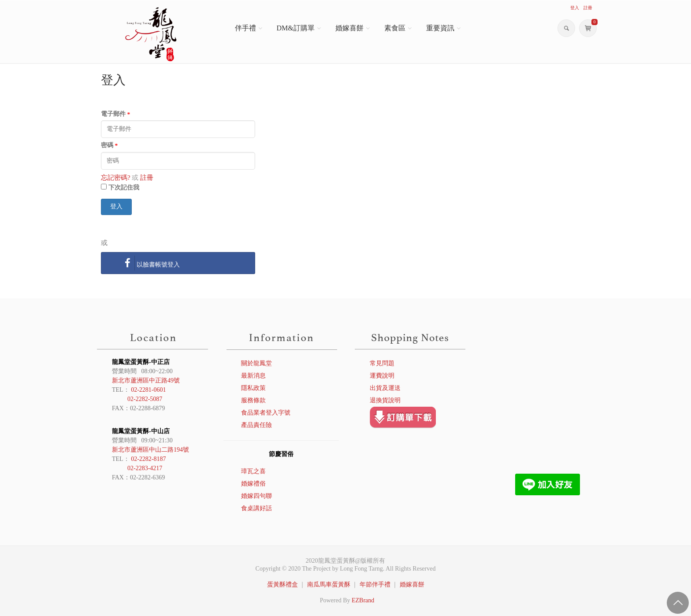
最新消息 (253, 376)
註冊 (147, 178)
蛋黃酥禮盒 (282, 584)
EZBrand (363, 600)
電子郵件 (115, 114)
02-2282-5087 (145, 399)
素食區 (395, 28)
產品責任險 (256, 425)
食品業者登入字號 (266, 413)
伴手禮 (245, 28)
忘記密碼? (116, 178)
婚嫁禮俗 (253, 484)
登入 (116, 206)
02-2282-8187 (148, 459)
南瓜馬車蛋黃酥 (329, 584)
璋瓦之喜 (253, 471)
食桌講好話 (256, 508)
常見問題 (382, 363)
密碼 (109, 145)
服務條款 (253, 400)
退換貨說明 (385, 400)
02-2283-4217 (145, 468)
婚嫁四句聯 (256, 496)
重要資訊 (440, 28)
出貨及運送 (385, 388)
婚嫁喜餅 (349, 28)
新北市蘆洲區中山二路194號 (150, 450)
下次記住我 (124, 187)
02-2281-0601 (148, 390)
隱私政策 (253, 388)
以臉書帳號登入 (150, 263)
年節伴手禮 (375, 584)
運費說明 (382, 376)
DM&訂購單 (296, 28)
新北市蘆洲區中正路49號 (146, 380)
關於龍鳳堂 (256, 363)
